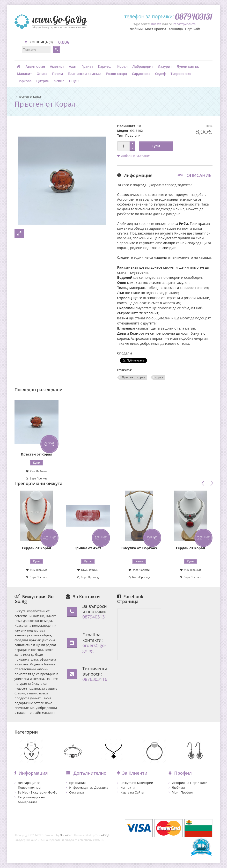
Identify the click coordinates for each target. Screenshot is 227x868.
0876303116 (95, 679)
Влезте (156, 24)
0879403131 (95, 617)
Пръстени (133, 135)
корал (159, 377)
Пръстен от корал (134, 377)
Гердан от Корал (37, 548)
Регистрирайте (184, 24)
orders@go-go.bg (94, 648)
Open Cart (66, 835)
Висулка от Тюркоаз (139, 548)
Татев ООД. (103, 835)
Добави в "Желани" (136, 156)
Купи (156, 146)
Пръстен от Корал (29, 97)
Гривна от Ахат (88, 548)
